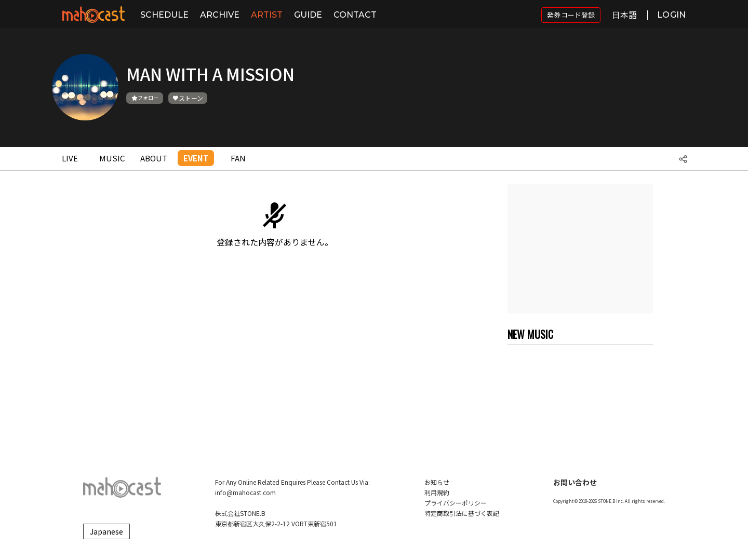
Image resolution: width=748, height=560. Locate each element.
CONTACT (355, 15)
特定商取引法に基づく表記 (462, 513)
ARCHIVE (220, 15)
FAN (238, 158)
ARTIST (267, 15)
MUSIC (112, 158)
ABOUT (154, 158)
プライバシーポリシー (456, 503)
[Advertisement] (580, 249)
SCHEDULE (164, 15)
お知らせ (437, 482)
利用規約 (437, 492)
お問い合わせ (575, 482)
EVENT (196, 158)
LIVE (70, 158)
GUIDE (308, 15)
